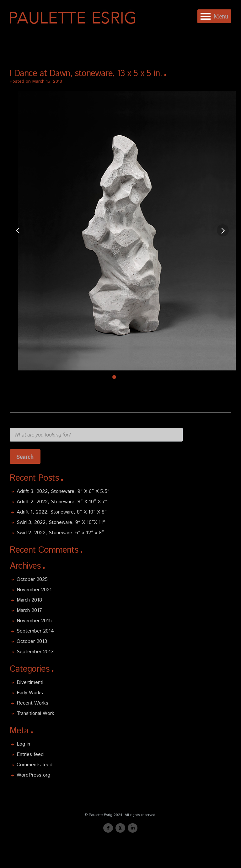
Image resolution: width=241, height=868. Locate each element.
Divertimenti (30, 682)
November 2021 (34, 590)
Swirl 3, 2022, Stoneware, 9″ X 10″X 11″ (61, 522)
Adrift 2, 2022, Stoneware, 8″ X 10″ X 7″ (62, 502)
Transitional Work (35, 713)
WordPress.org (33, 775)
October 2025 (32, 579)
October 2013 (32, 641)
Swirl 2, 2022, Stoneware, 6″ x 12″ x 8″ (60, 533)
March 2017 (29, 610)
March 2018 (29, 600)
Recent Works (32, 703)
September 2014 (35, 631)
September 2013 (35, 652)
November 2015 (34, 621)
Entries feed (30, 754)
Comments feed (35, 765)
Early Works (30, 693)
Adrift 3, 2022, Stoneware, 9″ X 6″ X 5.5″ (63, 491)
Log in (23, 744)
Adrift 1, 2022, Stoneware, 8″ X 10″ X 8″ (62, 512)
